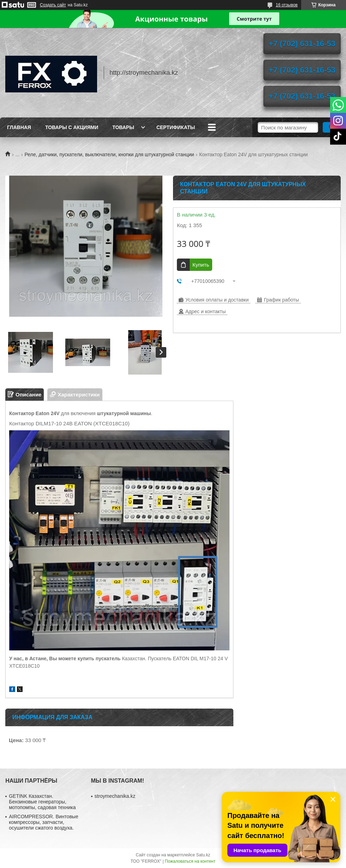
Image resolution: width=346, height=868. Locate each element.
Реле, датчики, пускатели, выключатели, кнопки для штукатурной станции (109, 154)
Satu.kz (203, 855)
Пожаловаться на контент (190, 861)
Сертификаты (176, 127)
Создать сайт (53, 5)
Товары (123, 127)
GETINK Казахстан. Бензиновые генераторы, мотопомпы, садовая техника (42, 802)
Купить (201, 265)
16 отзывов (287, 5)
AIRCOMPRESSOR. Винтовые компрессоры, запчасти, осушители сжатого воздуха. (43, 822)
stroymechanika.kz (115, 796)
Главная (19, 127)
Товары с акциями (72, 127)
